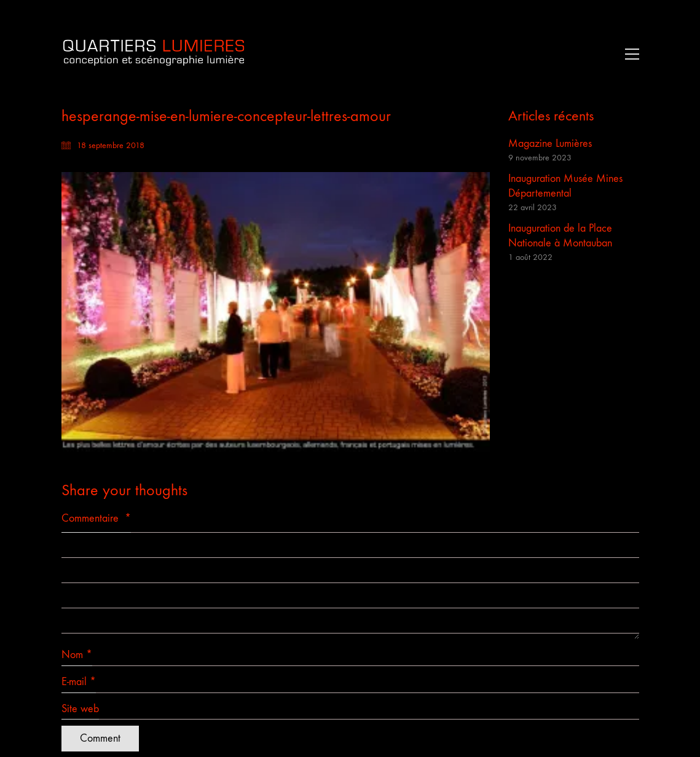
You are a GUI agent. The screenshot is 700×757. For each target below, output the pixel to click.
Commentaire (96, 518)
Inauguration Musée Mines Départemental (565, 186)
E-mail (79, 682)
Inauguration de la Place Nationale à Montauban (560, 236)
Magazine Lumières (550, 143)
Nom (77, 655)
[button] (629, 54)
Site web (80, 709)
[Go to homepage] (154, 54)
